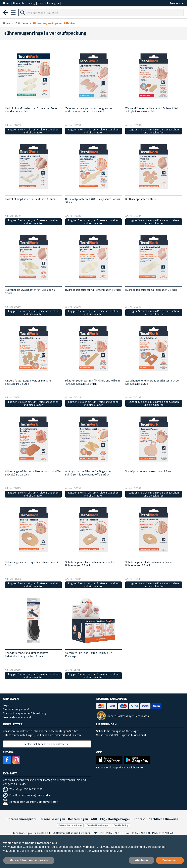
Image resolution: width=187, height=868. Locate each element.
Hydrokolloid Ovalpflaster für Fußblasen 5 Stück (30, 291)
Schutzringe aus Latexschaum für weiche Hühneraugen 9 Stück (90, 564)
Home (7, 3)
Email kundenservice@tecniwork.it (27, 795)
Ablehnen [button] (142, 860)
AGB (94, 819)
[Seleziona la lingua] (177, 3)
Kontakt (140, 819)
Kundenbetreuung (24, 3)
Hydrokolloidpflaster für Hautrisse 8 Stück (30, 199)
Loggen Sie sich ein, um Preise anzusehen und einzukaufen (33, 131)
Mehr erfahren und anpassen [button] (29, 860)
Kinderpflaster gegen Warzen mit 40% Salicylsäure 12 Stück (28, 382)
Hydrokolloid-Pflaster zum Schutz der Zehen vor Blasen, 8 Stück (32, 110)
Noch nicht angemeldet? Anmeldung (25, 713)
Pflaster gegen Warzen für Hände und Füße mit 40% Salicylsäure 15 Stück (93, 382)
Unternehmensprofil (21, 819)
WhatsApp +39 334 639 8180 (23, 789)
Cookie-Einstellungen (98, 825)
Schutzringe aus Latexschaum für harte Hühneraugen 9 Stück (149, 564)
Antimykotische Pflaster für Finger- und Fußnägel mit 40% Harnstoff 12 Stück (89, 473)
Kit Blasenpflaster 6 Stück (141, 199)
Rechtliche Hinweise (163, 819)
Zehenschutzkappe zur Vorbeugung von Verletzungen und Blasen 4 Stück (89, 110)
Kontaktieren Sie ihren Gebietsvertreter (30, 802)
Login (6, 705)
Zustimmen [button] (170, 860)
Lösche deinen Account (17, 717)
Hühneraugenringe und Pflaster (54, 23)
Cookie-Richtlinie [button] (45, 851)
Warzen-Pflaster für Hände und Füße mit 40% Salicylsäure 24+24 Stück (152, 110)
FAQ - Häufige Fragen (115, 819)
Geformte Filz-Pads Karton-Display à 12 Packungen (89, 654)
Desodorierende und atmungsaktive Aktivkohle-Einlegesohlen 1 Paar (27, 654)
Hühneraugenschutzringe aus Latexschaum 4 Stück (32, 564)
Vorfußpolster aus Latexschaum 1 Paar (148, 471)
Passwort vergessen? (16, 709)
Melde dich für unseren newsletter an (47, 744)
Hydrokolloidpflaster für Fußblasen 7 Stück (151, 290)
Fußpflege (22, 23)
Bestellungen (78, 819)
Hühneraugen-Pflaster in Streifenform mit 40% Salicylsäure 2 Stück (33, 473)
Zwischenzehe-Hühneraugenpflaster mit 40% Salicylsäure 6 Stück (152, 382)
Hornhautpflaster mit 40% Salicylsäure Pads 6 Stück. (92, 201)
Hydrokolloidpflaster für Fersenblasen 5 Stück (93, 290)
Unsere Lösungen (49, 3)
